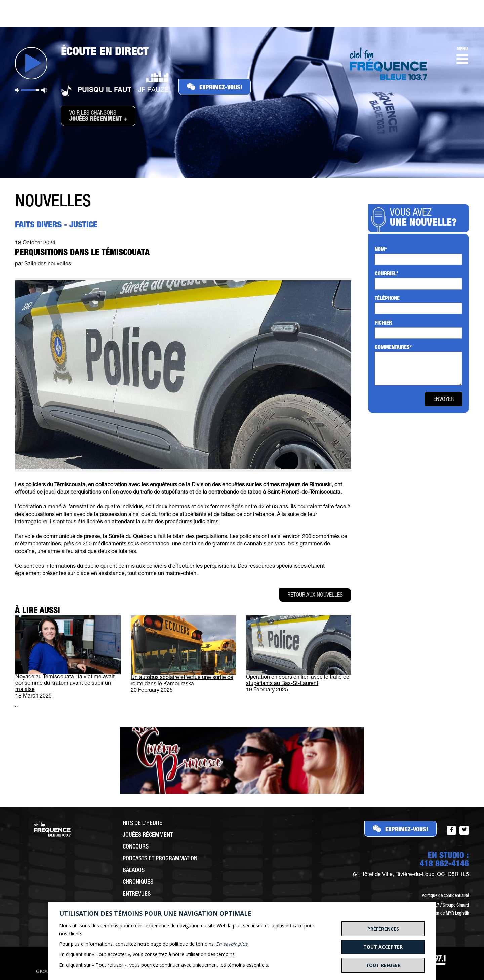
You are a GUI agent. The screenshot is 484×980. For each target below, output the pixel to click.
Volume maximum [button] (44, 90)
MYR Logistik (457, 914)
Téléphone (387, 299)
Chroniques (138, 882)
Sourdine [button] (17, 90)
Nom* (381, 250)
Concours (136, 847)
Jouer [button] (31, 63)
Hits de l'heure (143, 824)
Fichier (383, 324)
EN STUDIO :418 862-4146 (444, 860)
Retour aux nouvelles (315, 595)
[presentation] (16, 707)
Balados (134, 871)
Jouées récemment (148, 835)
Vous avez (425, 219)
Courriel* (387, 274)
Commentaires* (393, 348)
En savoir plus (232, 944)
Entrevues (137, 894)
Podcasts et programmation (160, 859)
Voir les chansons (98, 116)
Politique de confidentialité (445, 896)
